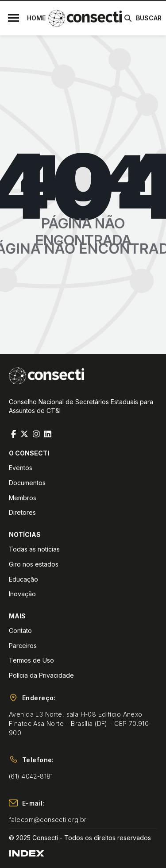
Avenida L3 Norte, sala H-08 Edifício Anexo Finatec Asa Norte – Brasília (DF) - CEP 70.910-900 (80, 723)
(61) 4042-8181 (31, 776)
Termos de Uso (31, 660)
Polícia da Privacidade (41, 675)
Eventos (21, 468)
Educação (23, 579)
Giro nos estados (34, 564)
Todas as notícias (34, 549)
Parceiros (23, 646)
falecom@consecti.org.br (48, 820)
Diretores (22, 512)
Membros (23, 498)
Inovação (22, 594)
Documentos (27, 483)
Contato (20, 631)
